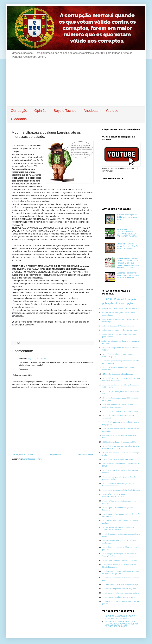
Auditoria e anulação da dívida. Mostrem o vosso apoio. (127, 217)
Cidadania (19, 119)
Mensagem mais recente (23, 454)
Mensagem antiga (85, 454)
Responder (23, 369)
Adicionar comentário (23, 375)
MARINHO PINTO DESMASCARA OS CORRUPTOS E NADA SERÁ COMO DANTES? (127, 233)
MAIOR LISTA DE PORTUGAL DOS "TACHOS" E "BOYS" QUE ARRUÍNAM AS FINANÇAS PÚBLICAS (121, 624)
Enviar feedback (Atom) (32, 459)
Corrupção (19, 111)
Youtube (112, 111)
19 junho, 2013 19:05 (37, 359)
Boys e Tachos (65, 111)
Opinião (40, 111)
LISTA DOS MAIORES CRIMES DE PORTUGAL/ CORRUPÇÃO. (120, 617)
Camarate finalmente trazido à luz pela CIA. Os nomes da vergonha (127, 246)
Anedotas (91, 111)
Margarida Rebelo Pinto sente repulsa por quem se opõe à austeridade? (128, 275)
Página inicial (55, 454)
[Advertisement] (76, 84)
